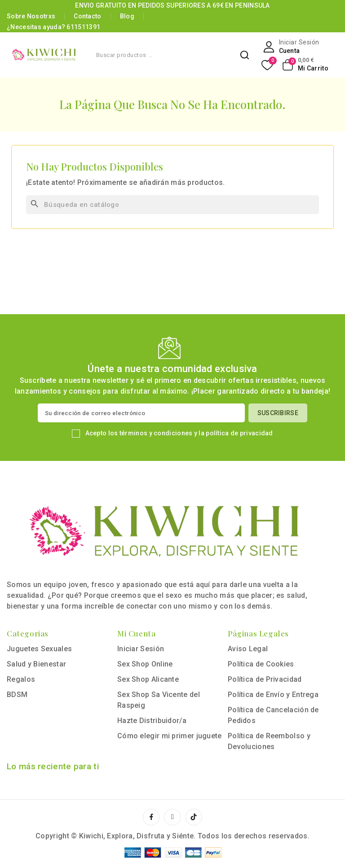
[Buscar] (172, 205)
